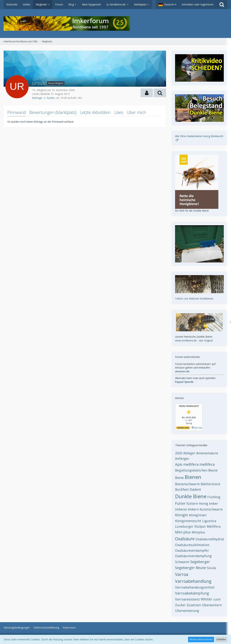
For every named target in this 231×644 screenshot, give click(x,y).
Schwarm (182, 562)
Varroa (182, 574)
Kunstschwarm (211, 509)
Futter (180, 503)
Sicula (211, 568)
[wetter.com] (183, 428)
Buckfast (182, 489)
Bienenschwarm (187, 484)
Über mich (137, 112)
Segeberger (200, 562)
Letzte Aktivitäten (95, 112)
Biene (179, 478)
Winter (206, 599)
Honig (203, 503)
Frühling (214, 497)
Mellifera (214, 526)
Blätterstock (210, 484)
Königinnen (198, 515)
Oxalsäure (185, 539)
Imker (213, 503)
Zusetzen (194, 605)
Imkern (193, 509)
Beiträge (37, 98)
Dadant (195, 489)
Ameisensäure (207, 453)
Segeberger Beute (190, 568)
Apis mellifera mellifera (195, 464)
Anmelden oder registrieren (198, 4)
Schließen (221, 639)
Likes (119, 112)
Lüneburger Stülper (190, 526)
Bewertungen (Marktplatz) (53, 112)
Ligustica (209, 521)
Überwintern (212, 605)
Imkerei (181, 509)
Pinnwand (17, 112)
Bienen (193, 477)
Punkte (51, 98)
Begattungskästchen (191, 470)
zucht (217, 599)
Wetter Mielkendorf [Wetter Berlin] (189, 406)
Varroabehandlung (193, 581)
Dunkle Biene (191, 496)
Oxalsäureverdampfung (193, 556)
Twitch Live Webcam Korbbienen (194, 299)
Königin (182, 515)
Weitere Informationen (201, 639)
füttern (192, 503)
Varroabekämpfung (192, 593)
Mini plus (183, 532)
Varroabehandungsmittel (195, 587)
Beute (213, 470)
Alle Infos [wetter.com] (197, 428)
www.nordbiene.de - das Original (194, 340)
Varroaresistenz (187, 599)
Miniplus (198, 532)
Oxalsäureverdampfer (192, 550)
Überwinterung (187, 611)
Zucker (180, 605)
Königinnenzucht (188, 521)
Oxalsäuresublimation (192, 545)
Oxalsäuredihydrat (210, 539)
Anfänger (182, 458)
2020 (179, 453)
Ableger (189, 453)
